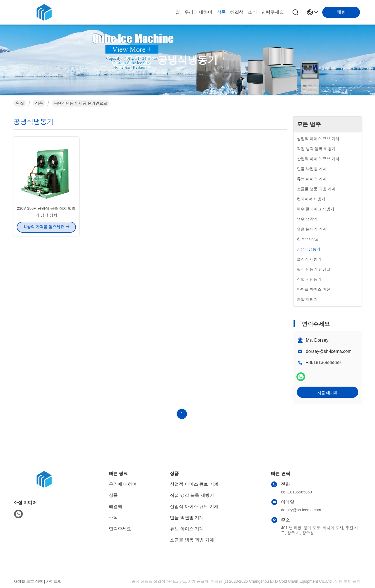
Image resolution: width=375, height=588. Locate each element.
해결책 (237, 12)
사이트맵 (54, 581)
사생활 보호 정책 (28, 581)
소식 (253, 12)
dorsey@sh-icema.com (329, 351)
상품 (221, 12)
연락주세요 (273, 12)
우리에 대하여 (198, 12)
